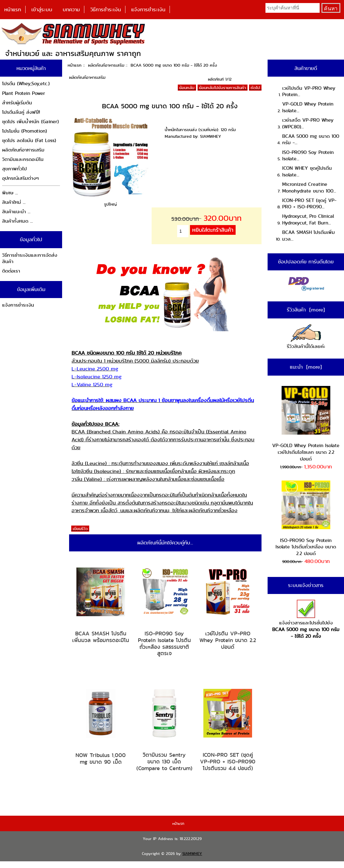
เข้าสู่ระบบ (42, 9)
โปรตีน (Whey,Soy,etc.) (26, 83)
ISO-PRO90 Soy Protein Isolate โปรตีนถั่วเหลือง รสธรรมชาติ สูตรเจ (164, 643)
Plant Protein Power (24, 93)
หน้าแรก (13, 9)
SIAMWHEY (192, 854)
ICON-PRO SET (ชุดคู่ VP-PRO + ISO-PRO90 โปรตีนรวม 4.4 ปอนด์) (228, 761)
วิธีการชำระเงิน (106, 9)
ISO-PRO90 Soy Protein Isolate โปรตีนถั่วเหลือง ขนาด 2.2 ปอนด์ (306, 519)
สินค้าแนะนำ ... (16, 212)
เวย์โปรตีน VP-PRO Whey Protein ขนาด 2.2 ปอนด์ (228, 640)
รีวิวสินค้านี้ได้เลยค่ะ (306, 337)
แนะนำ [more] (306, 367)
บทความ (71, 9)
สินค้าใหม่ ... (14, 202)
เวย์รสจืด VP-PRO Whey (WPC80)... (308, 123)
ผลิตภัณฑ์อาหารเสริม (106, 65)
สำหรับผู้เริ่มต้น (17, 103)
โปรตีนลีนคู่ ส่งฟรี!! (21, 112)
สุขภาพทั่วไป (14, 169)
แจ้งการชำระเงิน (148, 9)
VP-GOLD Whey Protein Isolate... (308, 107)
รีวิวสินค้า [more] (306, 310)
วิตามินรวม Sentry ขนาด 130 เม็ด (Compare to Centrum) (164, 761)
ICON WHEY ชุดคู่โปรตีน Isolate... (307, 171)
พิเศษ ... (10, 193)
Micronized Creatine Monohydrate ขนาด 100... (309, 187)
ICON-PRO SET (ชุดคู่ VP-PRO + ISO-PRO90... (309, 204)
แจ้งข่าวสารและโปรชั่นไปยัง (306, 620)
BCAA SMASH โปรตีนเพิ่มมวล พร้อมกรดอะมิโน (101, 637)
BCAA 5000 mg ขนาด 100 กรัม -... (311, 139)
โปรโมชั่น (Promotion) (25, 131)
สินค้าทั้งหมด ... (18, 221)
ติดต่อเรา (11, 271)
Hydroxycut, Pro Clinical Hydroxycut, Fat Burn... (308, 219)
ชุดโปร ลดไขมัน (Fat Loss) (29, 140)
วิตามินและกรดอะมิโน (23, 159)
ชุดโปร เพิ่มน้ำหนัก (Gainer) (30, 122)
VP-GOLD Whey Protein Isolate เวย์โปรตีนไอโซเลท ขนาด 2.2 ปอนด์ (306, 424)
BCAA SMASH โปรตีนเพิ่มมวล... (309, 236)
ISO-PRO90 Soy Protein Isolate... (308, 156)
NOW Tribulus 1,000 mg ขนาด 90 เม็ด (101, 758)
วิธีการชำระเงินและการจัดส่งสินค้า (30, 258)
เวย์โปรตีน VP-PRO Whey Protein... (309, 91)
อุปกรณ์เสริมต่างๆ (21, 178)
